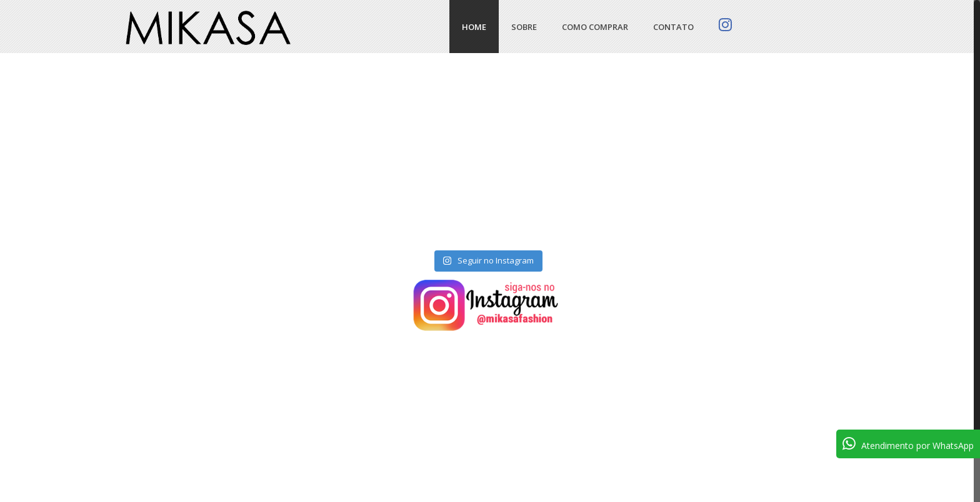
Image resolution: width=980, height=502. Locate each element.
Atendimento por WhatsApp (908, 444)
